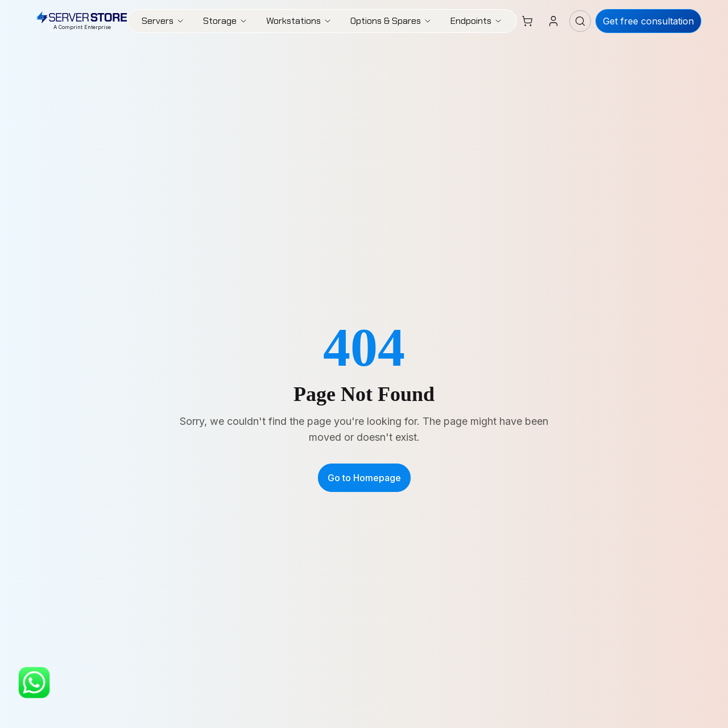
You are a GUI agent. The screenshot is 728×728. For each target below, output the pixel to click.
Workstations (299, 21)
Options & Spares (391, 21)
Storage (226, 21)
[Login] (553, 21)
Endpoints (477, 21)
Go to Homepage (364, 478)
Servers (163, 21)
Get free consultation (648, 21)
